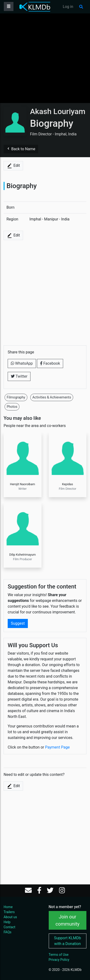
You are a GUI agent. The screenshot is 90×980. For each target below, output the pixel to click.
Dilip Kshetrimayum (22, 555)
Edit (13, 166)
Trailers (9, 912)
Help (7, 922)
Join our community (67, 920)
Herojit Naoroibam (23, 484)
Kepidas (67, 484)
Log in (68, 7)
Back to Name (21, 149)
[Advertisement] (45, 58)
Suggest (18, 623)
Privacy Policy (59, 960)
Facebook (50, 363)
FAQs (8, 932)
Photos (12, 407)
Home (8, 907)
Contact (9, 927)
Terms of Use (59, 955)
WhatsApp (22, 363)
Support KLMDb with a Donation (68, 941)
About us (10, 917)
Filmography (16, 397)
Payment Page (57, 747)
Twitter (19, 376)
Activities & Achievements (52, 397)
